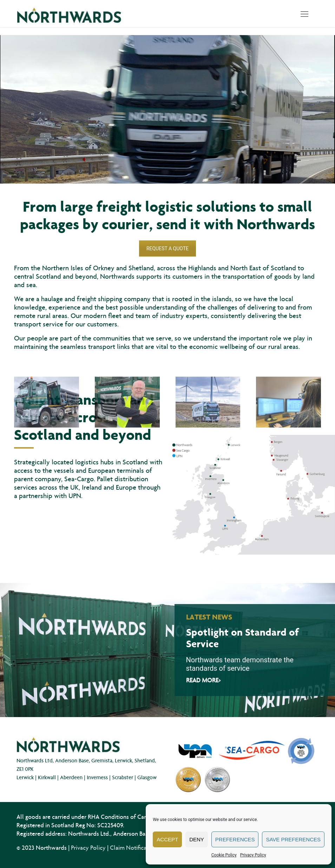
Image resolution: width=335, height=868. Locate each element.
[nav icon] (304, 14)
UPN (75, 496)
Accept (167, 839)
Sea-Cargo (79, 479)
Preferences (235, 839)
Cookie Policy (224, 855)
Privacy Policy (253, 855)
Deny (197, 839)
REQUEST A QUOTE (167, 249)
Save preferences (293, 839)
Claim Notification (133, 848)
